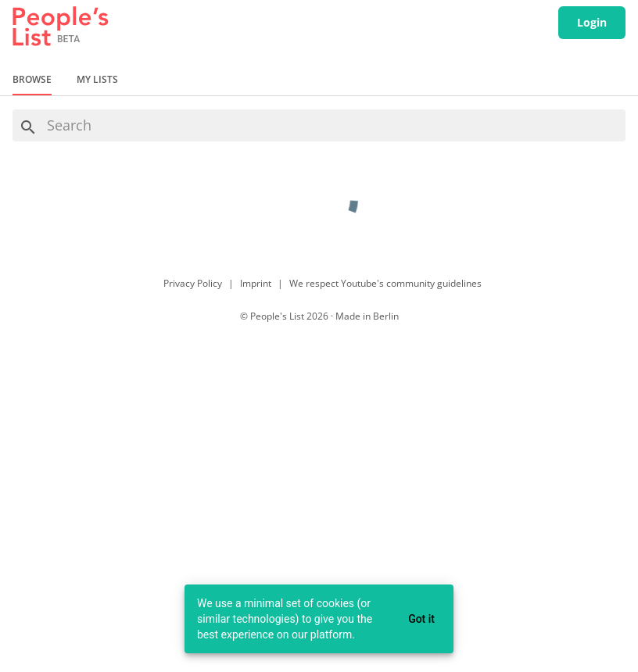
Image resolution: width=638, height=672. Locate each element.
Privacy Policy (193, 283)
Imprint (256, 283)
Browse (32, 79)
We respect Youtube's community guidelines (385, 283)
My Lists (97, 79)
